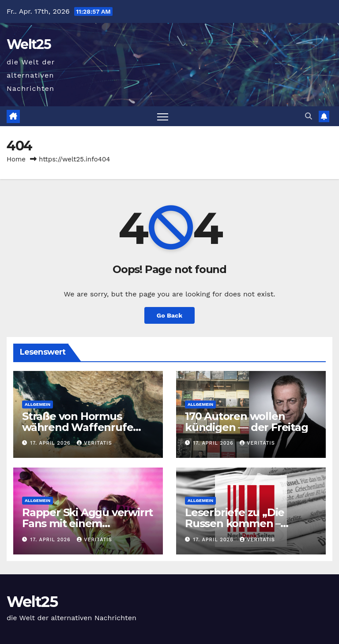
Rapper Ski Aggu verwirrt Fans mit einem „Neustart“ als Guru (87, 523)
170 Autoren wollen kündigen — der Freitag (247, 422)
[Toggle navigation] (163, 116)
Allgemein (38, 404)
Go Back (169, 315)
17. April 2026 (52, 443)
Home (16, 159)
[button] (309, 116)
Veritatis (94, 443)
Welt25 (29, 44)
